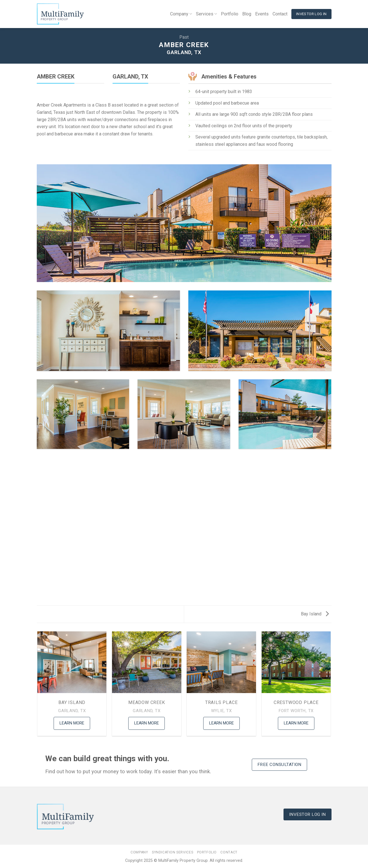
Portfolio (230, 14)
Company (181, 14)
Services (206, 14)
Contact (280, 14)
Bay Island (315, 614)
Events (262, 14)
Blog (247, 14)
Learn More (72, 723)
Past (184, 37)
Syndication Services (172, 852)
